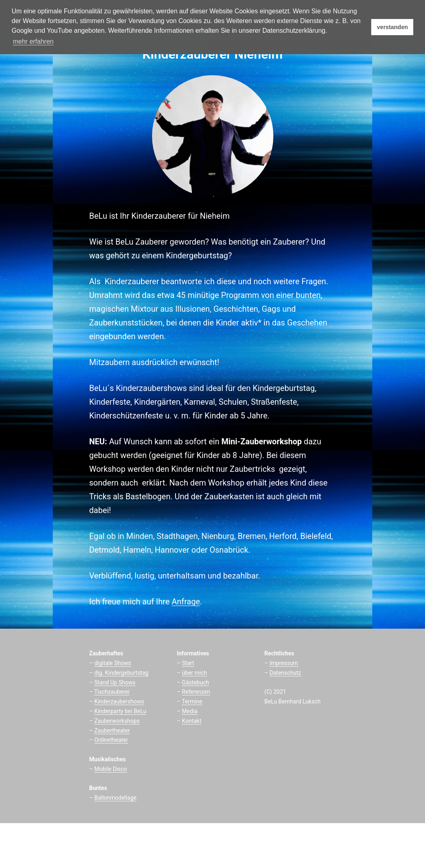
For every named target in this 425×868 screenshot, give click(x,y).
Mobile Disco (111, 769)
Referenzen (196, 692)
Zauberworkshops (117, 721)
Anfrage (186, 602)
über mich (195, 673)
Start (188, 663)
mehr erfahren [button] (33, 41)
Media (190, 711)
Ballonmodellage (115, 798)
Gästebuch (196, 682)
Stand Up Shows (115, 682)
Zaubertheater (112, 731)
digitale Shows (113, 663)
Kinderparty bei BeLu (120, 711)
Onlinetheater (111, 740)
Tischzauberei (112, 692)
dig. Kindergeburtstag (121, 673)
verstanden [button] (392, 27)
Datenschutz (285, 673)
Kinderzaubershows (119, 701)
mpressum (284, 663)
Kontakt (192, 721)
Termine (192, 701)
